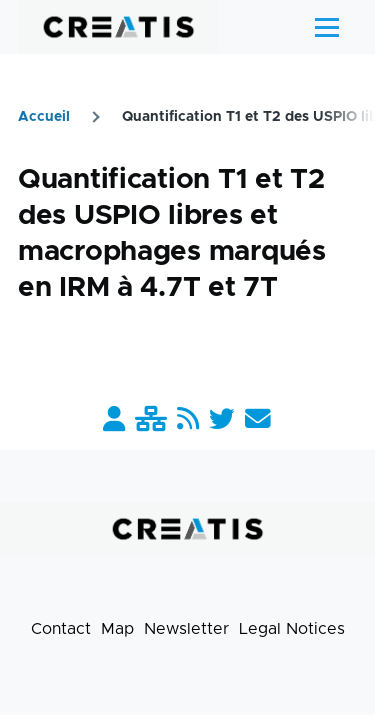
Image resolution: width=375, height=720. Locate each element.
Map (117, 629)
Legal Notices (292, 629)
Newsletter (186, 629)
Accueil (44, 117)
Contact (61, 629)
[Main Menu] (327, 27)
